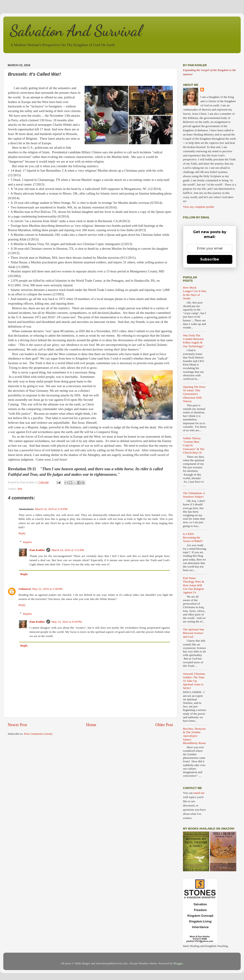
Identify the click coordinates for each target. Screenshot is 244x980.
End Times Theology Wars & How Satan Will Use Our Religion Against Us (194, 585)
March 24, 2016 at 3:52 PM (68, 550)
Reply (22, 533)
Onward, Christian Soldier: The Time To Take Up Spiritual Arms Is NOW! (194, 681)
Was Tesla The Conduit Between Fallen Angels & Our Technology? (193, 341)
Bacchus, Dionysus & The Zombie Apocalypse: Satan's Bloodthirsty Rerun (194, 736)
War (20, 489)
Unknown (25, 589)
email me (199, 793)
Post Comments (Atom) (38, 734)
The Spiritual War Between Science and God (194, 633)
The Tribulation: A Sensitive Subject (194, 495)
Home (91, 725)
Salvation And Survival (76, 31)
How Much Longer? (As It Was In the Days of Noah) (195, 293)
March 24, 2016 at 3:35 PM (51, 509)
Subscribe (210, 259)
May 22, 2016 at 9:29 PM (67, 622)
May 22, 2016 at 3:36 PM (47, 589)
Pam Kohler (37, 550)
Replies (28, 542)
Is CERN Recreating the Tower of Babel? (193, 537)
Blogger (178, 963)
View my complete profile (198, 207)
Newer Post (17, 725)
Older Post (164, 725)
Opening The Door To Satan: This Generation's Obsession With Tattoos (194, 394)
